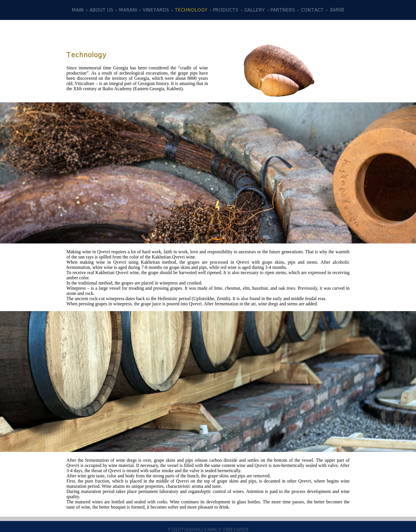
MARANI (128, 10)
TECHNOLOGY (191, 10)
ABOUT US (101, 10)
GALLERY (255, 10)
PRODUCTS (226, 10)
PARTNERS (283, 10)
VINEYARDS (156, 10)
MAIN (78, 10)
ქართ (337, 10)
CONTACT (312, 10)
